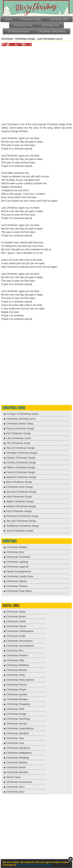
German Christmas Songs (21, 492)
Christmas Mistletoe (18, 665)
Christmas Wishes (17, 762)
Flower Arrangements (19, 571)
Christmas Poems (17, 685)
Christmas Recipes (19, 31)
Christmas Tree (50, 25)
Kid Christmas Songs (19, 433)
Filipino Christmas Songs (21, 467)
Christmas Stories (17, 723)
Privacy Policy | (26, 865)
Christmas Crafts (16, 636)
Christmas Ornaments (19, 782)
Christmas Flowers (17, 586)
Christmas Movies (17, 670)
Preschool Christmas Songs (22, 516)
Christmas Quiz (15, 552)
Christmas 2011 (15, 787)
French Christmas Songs (21, 472)
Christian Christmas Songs (22, 453)
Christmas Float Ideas (19, 591)
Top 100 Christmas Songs (21, 521)
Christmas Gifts (59, 19)
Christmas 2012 (15, 792)
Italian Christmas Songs (20, 501)
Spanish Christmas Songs (21, 477)
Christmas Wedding (18, 758)
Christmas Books (16, 616)
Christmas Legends (18, 567)
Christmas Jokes (16, 612)
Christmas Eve (15, 650)
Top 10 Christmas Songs (20, 448)
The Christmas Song (18, 443)
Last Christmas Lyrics (19, 438)
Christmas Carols (31, 19)
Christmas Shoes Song (20, 423)
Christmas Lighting (17, 562)
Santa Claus (13, 777)
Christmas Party (23, 25)
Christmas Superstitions (20, 728)
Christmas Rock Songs (20, 487)
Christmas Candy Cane (20, 576)
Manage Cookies (43, 865)
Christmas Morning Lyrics (21, 419)
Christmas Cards (16, 621)
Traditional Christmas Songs (23, 526)
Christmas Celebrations (52, 31)
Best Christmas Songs (19, 482)
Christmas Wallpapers (19, 753)
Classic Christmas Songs (21, 458)
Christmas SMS (15, 709)
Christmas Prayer (16, 689)
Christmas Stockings (18, 719)
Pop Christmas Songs (19, 511)
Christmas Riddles (17, 547)
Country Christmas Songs (21, 462)
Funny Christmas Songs (20, 428)
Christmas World (16, 767)
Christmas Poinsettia (18, 557)
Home (9, 19)
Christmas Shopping (18, 704)
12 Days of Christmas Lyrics (22, 414)
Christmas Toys (15, 738)
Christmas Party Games (20, 680)
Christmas (7, 39)
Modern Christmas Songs (21, 506)
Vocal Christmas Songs (20, 531)
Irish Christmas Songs (19, 496)
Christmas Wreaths (17, 772)
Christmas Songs (25, 39)
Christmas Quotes (17, 694)
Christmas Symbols (18, 733)
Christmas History (17, 581)
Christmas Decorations (20, 641)
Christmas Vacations (18, 748)
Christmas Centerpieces (20, 646)
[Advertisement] (36, 85)
